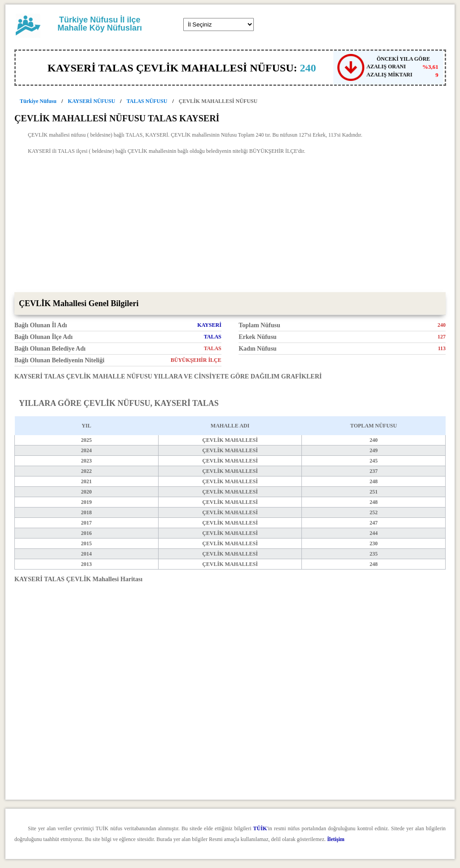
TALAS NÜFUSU (147, 101)
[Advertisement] (230, 225)
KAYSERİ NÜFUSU (91, 101)
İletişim (336, 839)
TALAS (213, 337)
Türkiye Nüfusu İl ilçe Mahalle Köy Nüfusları (100, 24)
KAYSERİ (209, 325)
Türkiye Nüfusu (38, 101)
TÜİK (260, 828)
